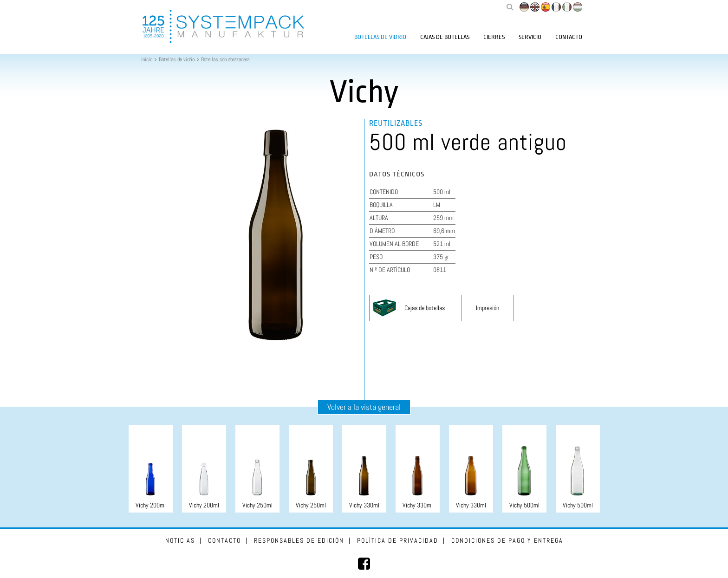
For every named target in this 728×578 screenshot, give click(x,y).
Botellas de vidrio (380, 37)
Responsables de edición (299, 540)
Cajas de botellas (445, 37)
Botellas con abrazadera (225, 59)
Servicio (530, 37)
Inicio (147, 59)
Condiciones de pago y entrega (507, 540)
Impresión (487, 308)
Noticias (180, 540)
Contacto (569, 37)
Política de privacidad (398, 540)
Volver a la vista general (364, 407)
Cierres (494, 37)
